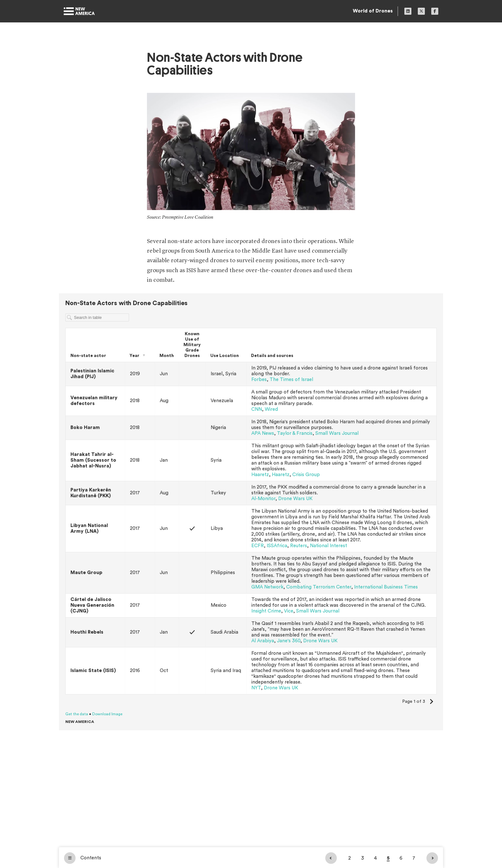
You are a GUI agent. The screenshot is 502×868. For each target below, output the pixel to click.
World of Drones (373, 11)
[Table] (251, 512)
